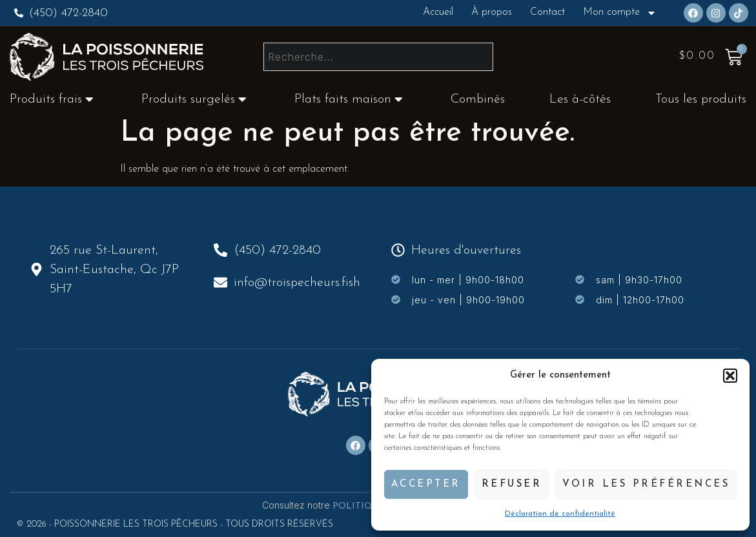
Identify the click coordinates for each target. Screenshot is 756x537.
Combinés (478, 99)
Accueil (438, 12)
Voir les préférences (646, 484)
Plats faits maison (349, 99)
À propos (492, 12)
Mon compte (620, 13)
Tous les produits (701, 99)
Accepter (426, 484)
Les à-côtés (580, 99)
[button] (730, 376)
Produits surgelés (194, 99)
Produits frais (52, 99)
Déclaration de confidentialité (560, 514)
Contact (547, 12)
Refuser (512, 484)
